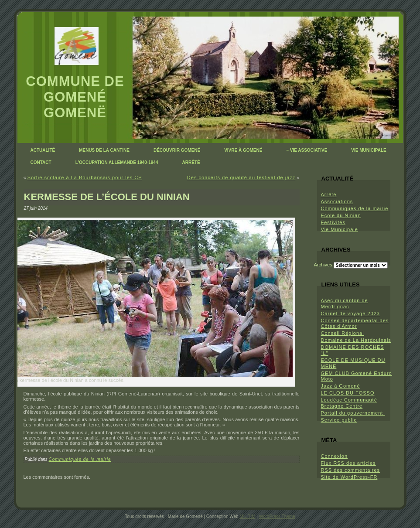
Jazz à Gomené (341, 386)
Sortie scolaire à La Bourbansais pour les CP (85, 177)
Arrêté (329, 194)
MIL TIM (247, 516)
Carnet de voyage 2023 (350, 313)
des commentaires (351, 470)
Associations (337, 201)
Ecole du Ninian (341, 215)
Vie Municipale (340, 229)
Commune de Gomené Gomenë (75, 97)
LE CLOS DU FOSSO (348, 393)
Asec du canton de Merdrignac (345, 303)
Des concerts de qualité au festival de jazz (241, 177)
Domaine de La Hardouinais (356, 340)
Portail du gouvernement (353, 413)
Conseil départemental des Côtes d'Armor (355, 324)
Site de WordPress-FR (349, 477)
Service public (339, 420)
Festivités (333, 222)
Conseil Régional (343, 333)
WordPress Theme (277, 516)
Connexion (335, 456)
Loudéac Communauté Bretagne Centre (349, 403)
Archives (323, 265)
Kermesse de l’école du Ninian (107, 197)
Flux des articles (348, 463)
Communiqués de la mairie (80, 459)
